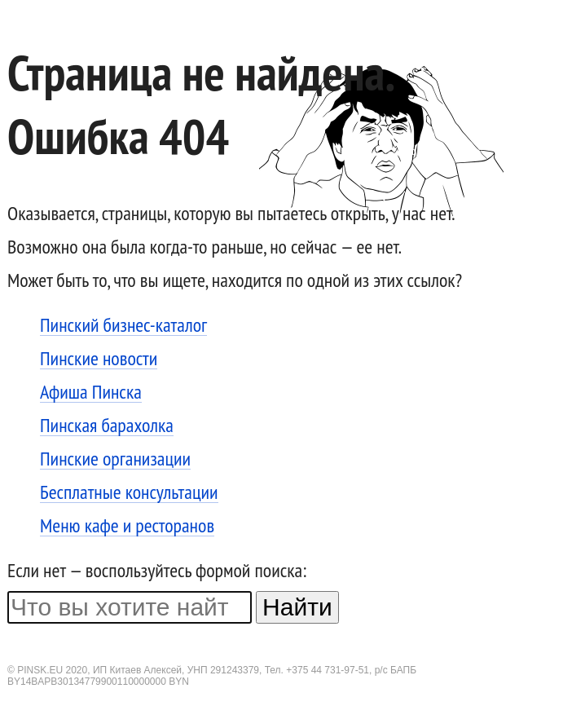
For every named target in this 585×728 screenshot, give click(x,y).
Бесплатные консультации (129, 493)
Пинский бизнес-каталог (123, 326)
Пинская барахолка (107, 426)
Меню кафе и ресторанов (127, 526)
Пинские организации (115, 459)
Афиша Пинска (91, 393)
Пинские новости (99, 359)
